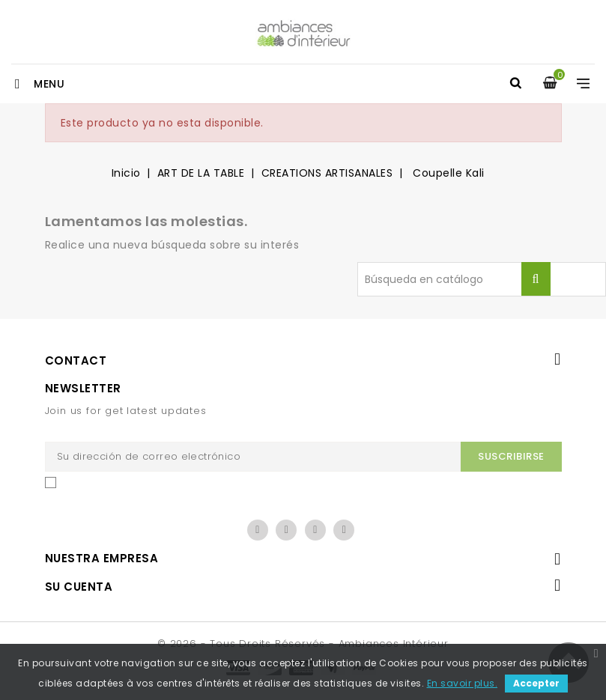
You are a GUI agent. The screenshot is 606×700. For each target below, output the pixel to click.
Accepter (536, 683)
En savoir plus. (463, 683)
